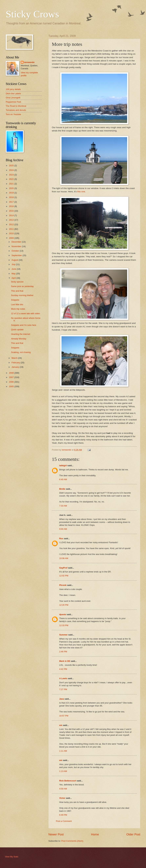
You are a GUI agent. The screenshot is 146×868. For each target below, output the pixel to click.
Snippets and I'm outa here (24, 325)
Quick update (17, 330)
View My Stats (12, 857)
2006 (12, 382)
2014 (12, 215)
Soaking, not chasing (21, 352)
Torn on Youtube (13, 114)
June (14, 269)
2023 (12, 175)
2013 (12, 220)
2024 (12, 170)
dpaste (63, 614)
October (16, 251)
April (14, 278)
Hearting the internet (21, 334)
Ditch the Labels (13, 94)
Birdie (62, 489)
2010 (12, 233)
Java (62, 699)
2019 (12, 193)
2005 (12, 386)
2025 (12, 166)
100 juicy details (13, 89)
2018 (12, 197)
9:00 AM (63, 529)
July (14, 264)
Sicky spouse (17, 282)
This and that (17, 291)
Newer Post (56, 834)
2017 (12, 202)
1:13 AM (63, 771)
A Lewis (63, 678)
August (15, 260)
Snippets (15, 300)
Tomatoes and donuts (16, 110)
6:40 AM (63, 479)
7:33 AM (63, 506)
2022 (12, 179)
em (61, 725)
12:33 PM (64, 625)
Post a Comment (64, 821)
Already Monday (19, 339)
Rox (61, 538)
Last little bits (17, 304)
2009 (12, 238)
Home (95, 834)
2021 (12, 184)
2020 (12, 188)
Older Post (133, 834)
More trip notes (18, 309)
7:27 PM (63, 689)
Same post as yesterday (22, 286)
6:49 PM (63, 815)
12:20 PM (64, 605)
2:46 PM (63, 652)
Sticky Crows (32, 14)
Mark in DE (65, 661)
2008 (12, 373)
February (16, 363)
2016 (12, 206)
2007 (12, 377)
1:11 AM (63, 751)
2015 (12, 211)
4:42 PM (63, 669)
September (17, 255)
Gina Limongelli (13, 98)
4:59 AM (63, 789)
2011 (12, 229)
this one (81, 192)
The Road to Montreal (16, 106)
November (17, 246)
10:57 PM (64, 716)
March (15, 358)
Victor (62, 798)
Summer (63, 635)
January (16, 367)
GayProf (63, 568)
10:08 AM (64, 558)
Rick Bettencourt (68, 781)
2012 (12, 224)
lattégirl (63, 466)
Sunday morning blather (22, 295)
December (17, 242)
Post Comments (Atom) (72, 841)
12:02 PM (64, 576)
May (14, 274)
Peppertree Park (13, 102)
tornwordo (29, 62)
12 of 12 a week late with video (25, 313)
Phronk (63, 585)
